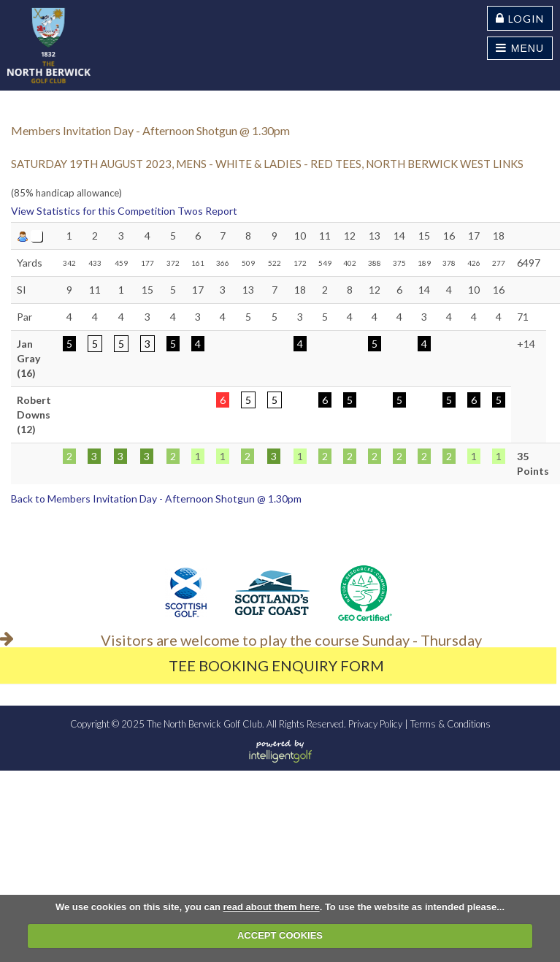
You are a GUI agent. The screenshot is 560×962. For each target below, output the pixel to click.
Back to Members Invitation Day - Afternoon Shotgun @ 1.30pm (156, 499)
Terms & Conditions (450, 724)
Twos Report (207, 211)
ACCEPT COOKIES (280, 935)
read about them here (271, 907)
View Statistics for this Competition (93, 211)
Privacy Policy (375, 724)
